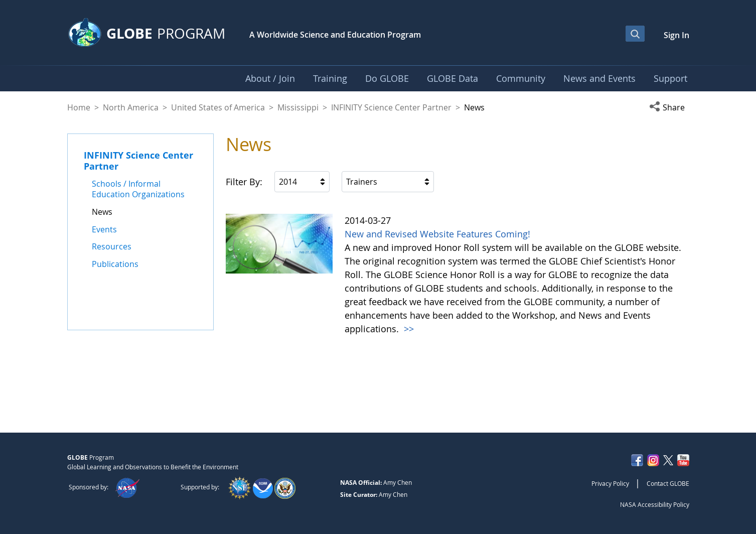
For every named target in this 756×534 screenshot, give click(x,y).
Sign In (676, 35)
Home (79, 107)
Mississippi (298, 107)
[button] (669, 107)
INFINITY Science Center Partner (391, 107)
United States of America (218, 107)
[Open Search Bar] (635, 34)
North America (131, 107)
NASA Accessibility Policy (655, 504)
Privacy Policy (610, 483)
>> (408, 329)
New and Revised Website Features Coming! (437, 234)
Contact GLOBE (668, 483)
